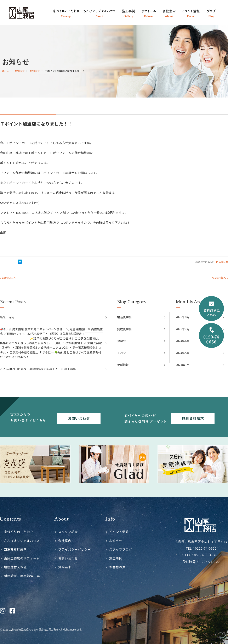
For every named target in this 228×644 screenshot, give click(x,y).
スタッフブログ (121, 549)
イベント (123, 353)
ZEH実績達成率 (15, 549)
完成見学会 (124, 329)
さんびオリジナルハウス (22, 541)
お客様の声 (117, 567)
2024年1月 (183, 365)
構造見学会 (124, 317)
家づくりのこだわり (19, 532)
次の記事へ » (220, 278)
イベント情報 (119, 532)
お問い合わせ (68, 558)
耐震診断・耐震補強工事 (22, 576)
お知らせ (223, 262)
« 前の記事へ (8, 278)
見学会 (121, 341)
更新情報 (123, 365)
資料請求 (65, 567)
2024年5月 (183, 353)
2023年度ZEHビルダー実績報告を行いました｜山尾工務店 (38, 369)
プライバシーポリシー (75, 549)
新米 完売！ (9, 317)
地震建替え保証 (15, 567)
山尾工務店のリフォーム (22, 558)
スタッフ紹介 (68, 532)
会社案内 (65, 541)
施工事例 (116, 558)
